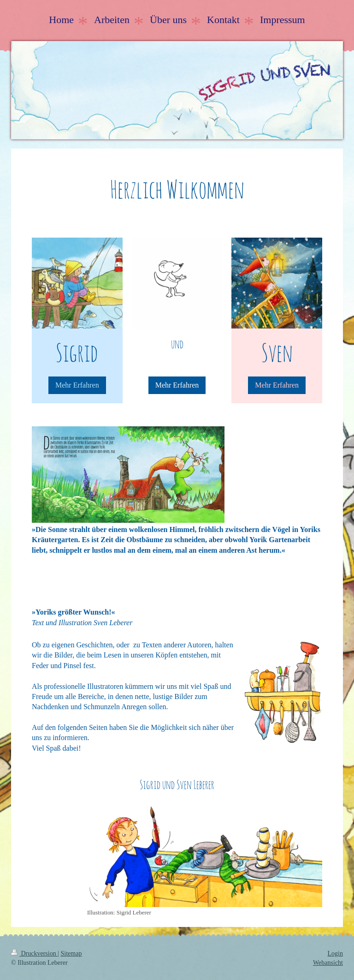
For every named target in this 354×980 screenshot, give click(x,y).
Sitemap (71, 953)
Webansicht (328, 963)
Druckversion (34, 953)
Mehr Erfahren (77, 385)
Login (335, 953)
